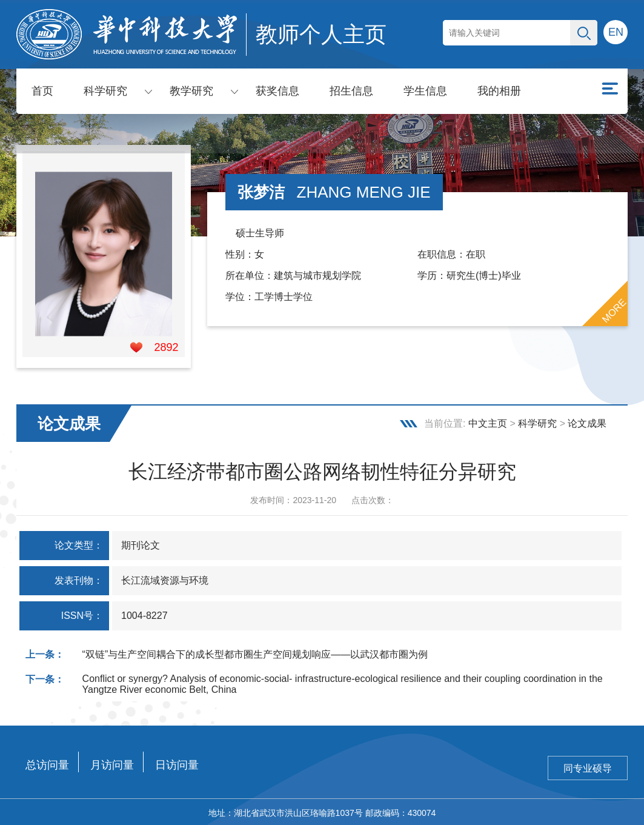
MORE (614, 309)
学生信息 (425, 91)
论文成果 (587, 422)
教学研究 (191, 91)
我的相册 (499, 91)
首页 (42, 91)
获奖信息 (277, 91)
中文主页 (488, 422)
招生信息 (351, 91)
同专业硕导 (588, 767)
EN (616, 32)
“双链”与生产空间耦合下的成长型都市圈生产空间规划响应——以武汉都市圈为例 (255, 653)
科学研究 (105, 91)
